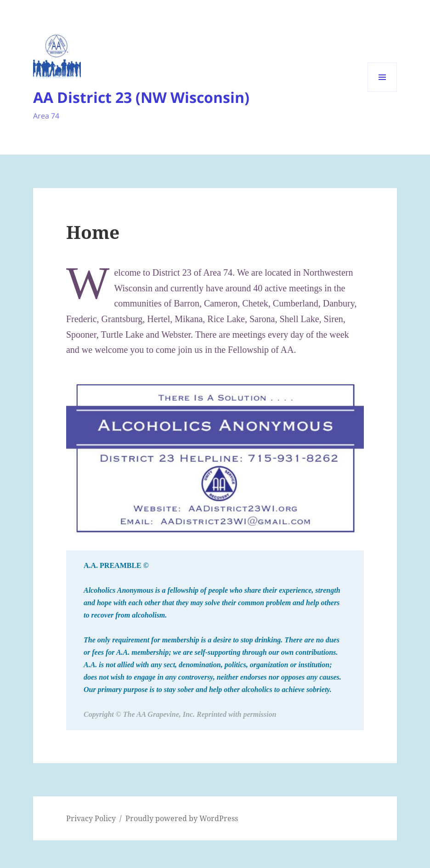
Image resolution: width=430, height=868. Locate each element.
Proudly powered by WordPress (182, 818)
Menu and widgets (382, 92)
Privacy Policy (91, 818)
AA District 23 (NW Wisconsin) (141, 97)
